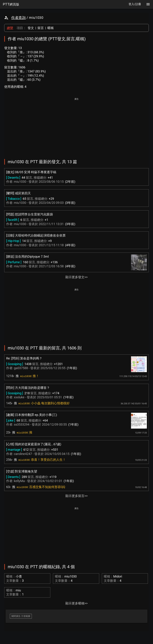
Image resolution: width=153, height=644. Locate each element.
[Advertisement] (76, 126)
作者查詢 (18, 18)
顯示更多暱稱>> (76, 603)
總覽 (10, 28)
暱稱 (50, 28)
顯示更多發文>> (76, 277)
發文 (31, 28)
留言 (41, 28)
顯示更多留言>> (76, 496)
